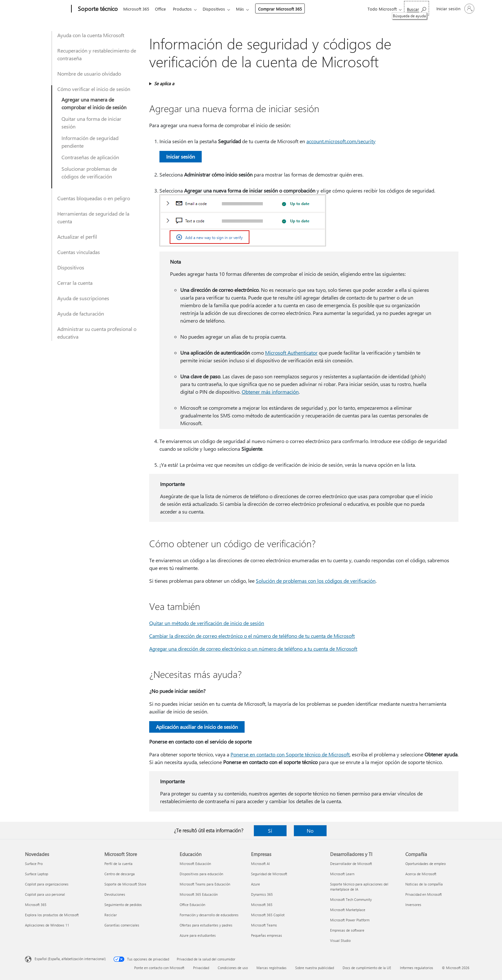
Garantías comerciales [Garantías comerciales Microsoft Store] (122, 925)
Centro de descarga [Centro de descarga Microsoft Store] (120, 874)
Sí (270, 831)
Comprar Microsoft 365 (285, 9)
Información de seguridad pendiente (90, 142)
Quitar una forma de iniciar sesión (91, 123)
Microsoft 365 (136, 9)
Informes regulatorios (417, 968)
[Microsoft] (47, 9)
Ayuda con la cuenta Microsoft (91, 35)
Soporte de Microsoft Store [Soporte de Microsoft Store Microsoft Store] (125, 884)
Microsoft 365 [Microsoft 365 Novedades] (36, 905)
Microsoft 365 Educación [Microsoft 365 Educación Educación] (199, 894)
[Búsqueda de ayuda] (417, 8)
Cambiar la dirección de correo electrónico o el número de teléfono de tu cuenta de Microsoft (252, 636)
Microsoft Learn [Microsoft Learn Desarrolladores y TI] (342, 874)
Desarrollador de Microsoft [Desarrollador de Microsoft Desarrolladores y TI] (351, 864)
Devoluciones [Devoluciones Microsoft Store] (115, 894)
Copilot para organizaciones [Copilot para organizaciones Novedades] (47, 884)
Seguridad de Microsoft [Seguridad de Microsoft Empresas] (269, 874)
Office (162, 9)
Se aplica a (164, 83)
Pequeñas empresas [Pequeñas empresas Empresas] (267, 935)
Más (245, 9)
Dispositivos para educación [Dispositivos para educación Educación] (201, 874)
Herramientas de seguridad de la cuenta (93, 217)
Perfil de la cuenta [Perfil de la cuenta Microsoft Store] (118, 864)
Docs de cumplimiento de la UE (367, 968)
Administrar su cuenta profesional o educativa (97, 333)
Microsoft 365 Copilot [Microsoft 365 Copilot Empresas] (268, 915)
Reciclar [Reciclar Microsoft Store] (111, 915)
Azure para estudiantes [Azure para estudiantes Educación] (198, 935)
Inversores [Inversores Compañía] (413, 905)
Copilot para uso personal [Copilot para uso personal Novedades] (45, 894)
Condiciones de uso (233, 968)
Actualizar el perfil (77, 237)
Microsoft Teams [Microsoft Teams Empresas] (264, 925)
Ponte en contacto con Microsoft (159, 968)
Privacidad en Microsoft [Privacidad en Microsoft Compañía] (424, 894)
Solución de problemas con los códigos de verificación (316, 581)
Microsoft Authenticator (291, 353)
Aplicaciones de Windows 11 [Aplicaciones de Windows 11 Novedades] (47, 925)
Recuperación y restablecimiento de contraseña (97, 54)
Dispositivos (218, 9)
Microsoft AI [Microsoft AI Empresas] (260, 864)
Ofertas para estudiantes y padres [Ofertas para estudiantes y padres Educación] (206, 925)
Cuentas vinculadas (79, 252)
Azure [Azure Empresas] (255, 884)
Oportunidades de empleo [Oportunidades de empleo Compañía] (425, 864)
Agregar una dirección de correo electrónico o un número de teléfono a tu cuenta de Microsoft (253, 649)
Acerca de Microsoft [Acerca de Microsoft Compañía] (421, 874)
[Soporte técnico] (97, 9)
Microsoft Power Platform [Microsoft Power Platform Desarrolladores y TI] (350, 920)
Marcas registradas (271, 968)
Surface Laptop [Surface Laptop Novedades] (36, 874)
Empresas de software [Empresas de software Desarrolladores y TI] (347, 930)
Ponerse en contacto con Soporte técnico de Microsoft (290, 754)
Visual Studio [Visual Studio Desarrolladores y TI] (340, 940)
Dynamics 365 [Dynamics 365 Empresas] (262, 894)
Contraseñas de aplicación (90, 157)
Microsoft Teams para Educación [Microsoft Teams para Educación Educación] (205, 884)
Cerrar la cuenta (75, 283)
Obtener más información (270, 392)
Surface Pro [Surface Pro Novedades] (34, 864)
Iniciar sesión (181, 156)
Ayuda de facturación (81, 313)
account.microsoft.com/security (341, 141)
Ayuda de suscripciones (83, 298)
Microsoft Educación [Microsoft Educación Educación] (195, 864)
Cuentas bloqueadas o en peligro (94, 198)
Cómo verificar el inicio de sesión (94, 89)
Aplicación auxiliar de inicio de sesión (197, 727)
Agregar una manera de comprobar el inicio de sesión (94, 103)
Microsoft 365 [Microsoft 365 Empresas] (262, 905)
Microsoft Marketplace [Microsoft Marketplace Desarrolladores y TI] (348, 910)
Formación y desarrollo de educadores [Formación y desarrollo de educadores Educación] (209, 915)
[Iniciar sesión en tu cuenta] (455, 9)
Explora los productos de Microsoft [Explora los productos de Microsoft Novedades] (52, 915)
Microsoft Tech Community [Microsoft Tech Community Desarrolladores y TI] (351, 899)
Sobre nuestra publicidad (315, 968)
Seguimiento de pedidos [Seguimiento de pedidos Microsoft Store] (123, 905)
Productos (185, 9)
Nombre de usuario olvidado (89, 74)
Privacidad (201, 968)
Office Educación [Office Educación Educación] (192, 905)
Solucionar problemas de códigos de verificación (89, 173)
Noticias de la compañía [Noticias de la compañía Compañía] (424, 884)
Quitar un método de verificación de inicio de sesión (207, 623)
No (310, 831)
